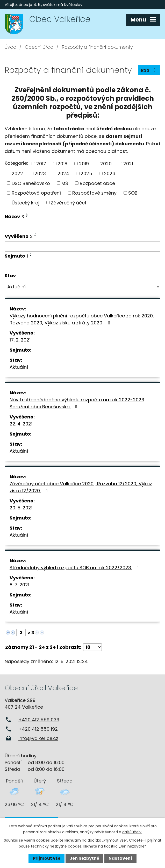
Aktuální (19, 367)
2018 (62, 164)
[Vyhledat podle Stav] (82, 287)
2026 (110, 173)
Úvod (10, 47)
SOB (133, 193)
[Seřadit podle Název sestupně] (27, 216)
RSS (149, 70)
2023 (40, 173)
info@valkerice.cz (38, 738)
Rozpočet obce (97, 183)
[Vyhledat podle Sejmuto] (82, 266)
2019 (84, 164)
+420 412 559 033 (39, 720)
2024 (63, 173)
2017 (41, 164)
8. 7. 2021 (19, 585)
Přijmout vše (47, 858)
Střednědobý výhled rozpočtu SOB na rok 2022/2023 (75, 568)
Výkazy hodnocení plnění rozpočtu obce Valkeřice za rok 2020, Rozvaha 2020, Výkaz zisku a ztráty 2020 (82, 319)
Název (14, 216)
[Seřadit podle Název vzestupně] (27, 214)
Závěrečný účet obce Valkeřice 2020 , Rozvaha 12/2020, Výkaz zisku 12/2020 (81, 487)
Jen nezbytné (84, 858)
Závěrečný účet (69, 202)
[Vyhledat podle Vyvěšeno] (82, 247)
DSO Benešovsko (31, 183)
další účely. (132, 832)
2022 (17, 173)
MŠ (65, 183)
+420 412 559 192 (38, 729)
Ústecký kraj (26, 202)
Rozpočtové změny (94, 193)
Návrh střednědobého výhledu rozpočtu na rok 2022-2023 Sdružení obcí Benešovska (77, 403)
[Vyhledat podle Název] (82, 226)
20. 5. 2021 (21, 508)
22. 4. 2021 (21, 424)
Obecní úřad (39, 47)
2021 (128, 164)
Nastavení (120, 858)
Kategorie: (16, 163)
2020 (106, 164)
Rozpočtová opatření (36, 193)
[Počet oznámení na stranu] (92, 647)
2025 (86, 173)
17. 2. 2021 (20, 340)
